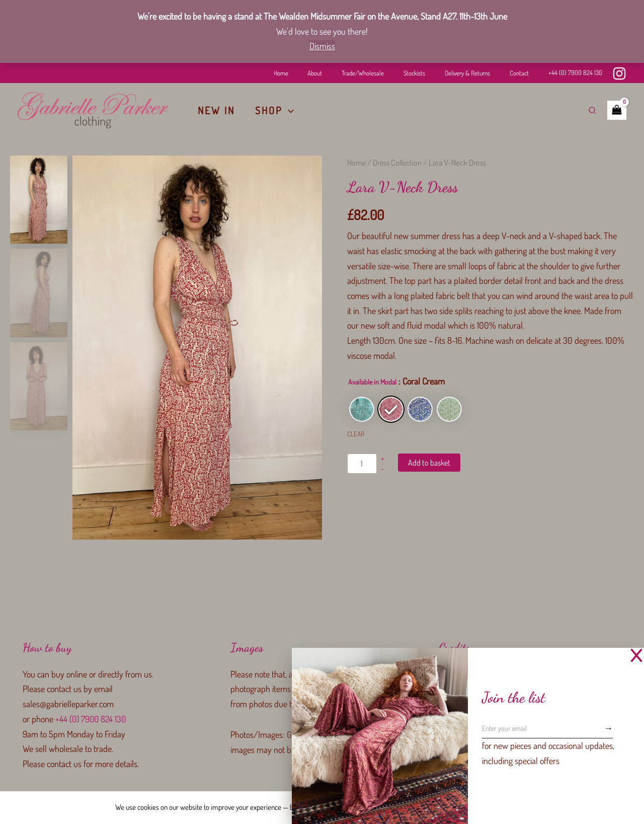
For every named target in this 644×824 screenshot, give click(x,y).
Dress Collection (398, 162)
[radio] (362, 409)
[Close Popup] (636, 656)
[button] (288, 110)
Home (357, 162)
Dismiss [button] (322, 46)
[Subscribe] (608, 728)
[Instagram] (619, 73)
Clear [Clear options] (356, 434)
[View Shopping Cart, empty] (617, 110)
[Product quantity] (362, 464)
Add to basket (429, 463)
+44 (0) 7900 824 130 (575, 72)
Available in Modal (372, 382)
